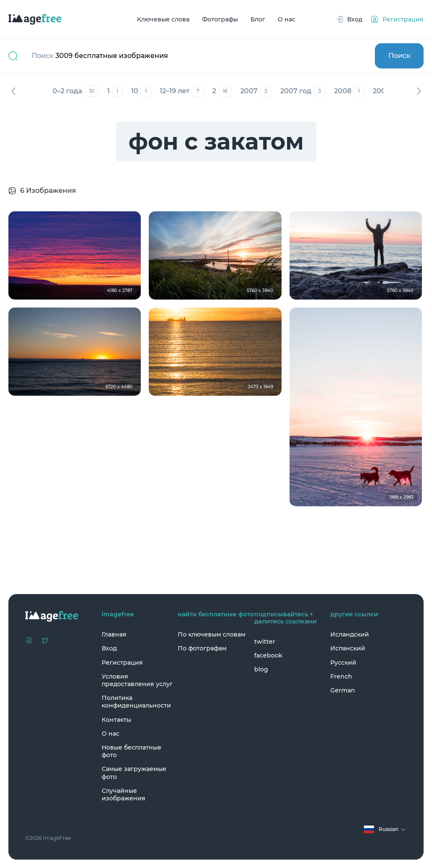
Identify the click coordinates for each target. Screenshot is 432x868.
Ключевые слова (163, 19)
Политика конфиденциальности (136, 702)
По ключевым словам (212, 634)
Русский (343, 663)
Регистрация (122, 663)
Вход (109, 648)
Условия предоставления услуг (137, 680)
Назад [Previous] (13, 91)
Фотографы (220, 19)
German (343, 690)
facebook (268, 655)
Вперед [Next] (419, 91)
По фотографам (202, 648)
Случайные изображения (124, 794)
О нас (287, 19)
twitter (265, 642)
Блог (258, 19)
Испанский (348, 648)
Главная (114, 634)
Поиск (399, 56)
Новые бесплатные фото (132, 751)
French (341, 676)
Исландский (350, 634)
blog (261, 669)
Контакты (116, 720)
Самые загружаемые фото (134, 773)
